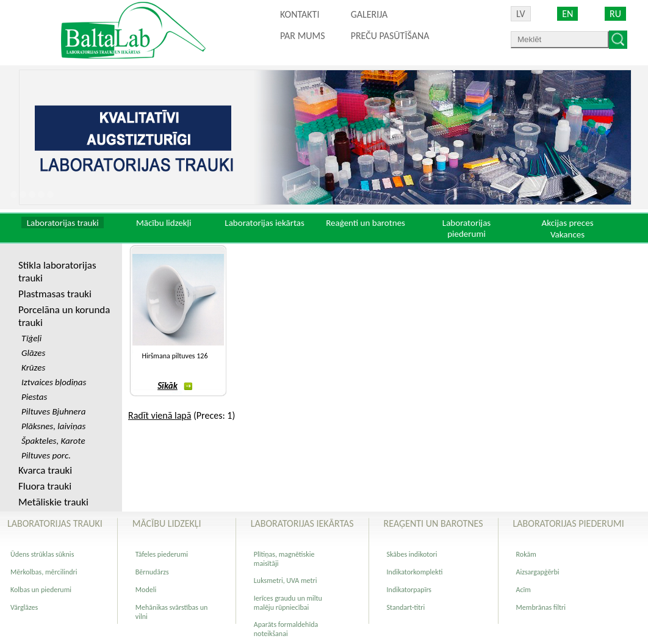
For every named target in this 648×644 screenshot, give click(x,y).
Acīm (524, 590)
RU (615, 14)
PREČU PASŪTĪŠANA (390, 36)
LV (521, 14)
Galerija (369, 14)
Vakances (567, 234)
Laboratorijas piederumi (466, 228)
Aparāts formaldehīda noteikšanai (286, 629)
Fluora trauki (45, 486)
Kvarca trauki (45, 470)
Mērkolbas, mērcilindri (44, 572)
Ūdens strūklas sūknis (42, 554)
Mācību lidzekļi (164, 223)
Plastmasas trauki (55, 294)
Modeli (146, 590)
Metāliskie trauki (53, 502)
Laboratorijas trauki (63, 223)
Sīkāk (175, 386)
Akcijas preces (567, 223)
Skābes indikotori (412, 554)
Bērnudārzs (152, 572)
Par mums (303, 36)
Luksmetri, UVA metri (286, 581)
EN (567, 14)
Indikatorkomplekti (415, 572)
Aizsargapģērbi (538, 572)
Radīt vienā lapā (160, 415)
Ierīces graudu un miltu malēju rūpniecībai (288, 603)
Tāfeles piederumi (162, 554)
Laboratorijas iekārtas (265, 223)
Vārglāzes (24, 607)
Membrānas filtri (541, 607)
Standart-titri (406, 607)
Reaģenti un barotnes (365, 223)
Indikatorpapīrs (409, 590)
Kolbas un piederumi (41, 590)
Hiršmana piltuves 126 (175, 356)
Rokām (526, 554)
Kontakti (300, 14)
